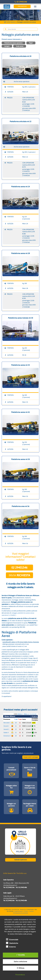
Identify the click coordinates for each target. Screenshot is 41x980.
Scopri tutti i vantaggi (31, 757)
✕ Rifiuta (20, 968)
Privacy (26, 911)
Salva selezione (20, 962)
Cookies (31, 911)
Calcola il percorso (21, 860)
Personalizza (20, 975)
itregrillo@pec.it (19, 911)
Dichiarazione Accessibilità (20, 913)
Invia (19, 575)
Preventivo (22, 6)
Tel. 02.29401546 (9, 887)
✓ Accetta (20, 955)
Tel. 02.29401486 (21, 887)
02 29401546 (20, 2)
